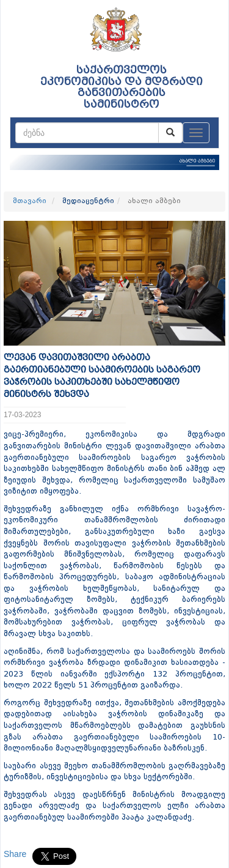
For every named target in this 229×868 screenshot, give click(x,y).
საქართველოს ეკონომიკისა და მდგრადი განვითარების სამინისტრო (122, 87)
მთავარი (30, 201)
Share (15, 854)
